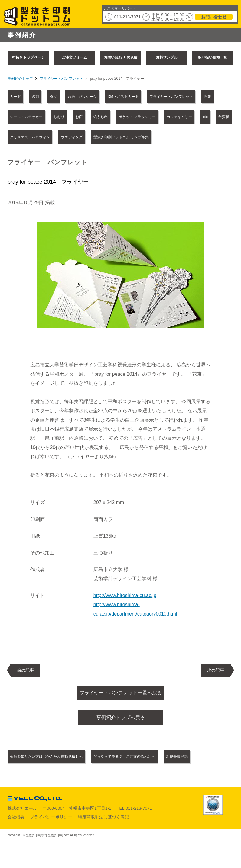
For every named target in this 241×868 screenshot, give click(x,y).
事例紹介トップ (20, 79)
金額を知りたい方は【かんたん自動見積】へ (46, 761)
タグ (54, 97)
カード (15, 97)
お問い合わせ (214, 17)
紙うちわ (100, 117)
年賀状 (224, 117)
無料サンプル (167, 57)
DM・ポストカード (123, 97)
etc (205, 117)
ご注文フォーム (74, 57)
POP (208, 97)
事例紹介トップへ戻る (121, 720)
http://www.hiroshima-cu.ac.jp (125, 595)
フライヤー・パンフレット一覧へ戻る (121, 694)
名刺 (35, 97)
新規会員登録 (177, 761)
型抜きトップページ (28, 57)
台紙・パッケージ (82, 97)
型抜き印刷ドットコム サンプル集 (121, 137)
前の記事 (25, 670)
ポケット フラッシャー (137, 117)
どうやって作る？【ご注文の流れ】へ (124, 761)
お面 (79, 117)
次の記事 (216, 670)
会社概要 (16, 821)
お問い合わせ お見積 (120, 57)
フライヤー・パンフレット (61, 79)
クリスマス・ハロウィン (30, 137)
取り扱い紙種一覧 (213, 57)
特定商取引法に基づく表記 (103, 821)
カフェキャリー (179, 117)
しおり (59, 117)
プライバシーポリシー (51, 821)
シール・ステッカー (26, 117)
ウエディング (72, 137)
